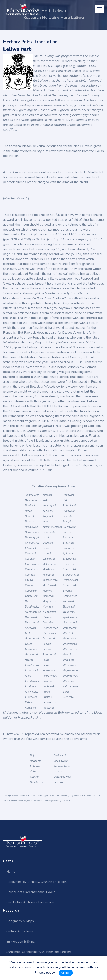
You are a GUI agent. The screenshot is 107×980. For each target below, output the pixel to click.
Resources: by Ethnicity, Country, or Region (36, 882)
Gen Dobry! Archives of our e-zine (30, 902)
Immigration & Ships (21, 942)
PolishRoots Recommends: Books (31, 892)
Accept (66, 973)
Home (11, 872)
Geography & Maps (20, 921)
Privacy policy (45, 973)
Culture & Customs (20, 931)
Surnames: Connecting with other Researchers (39, 952)
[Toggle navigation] (100, 9)
